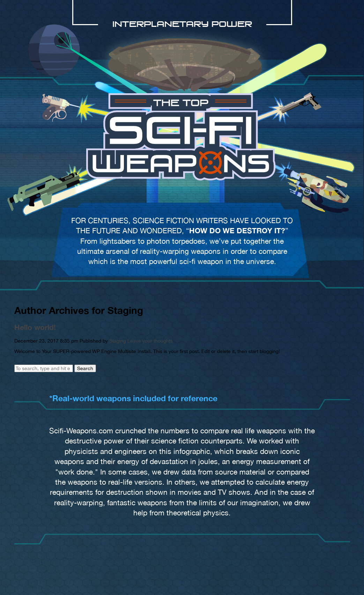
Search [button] (85, 368)
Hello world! (35, 327)
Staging (118, 341)
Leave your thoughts (150, 341)
